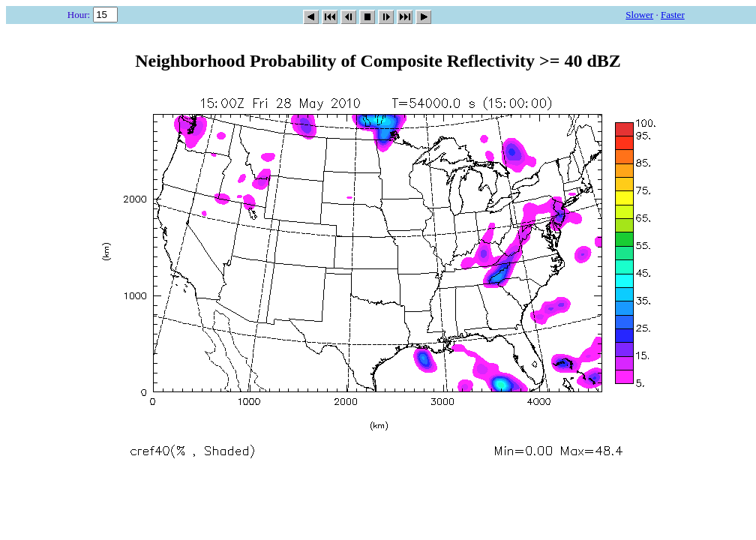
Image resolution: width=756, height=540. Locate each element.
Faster (673, 15)
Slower (639, 15)
